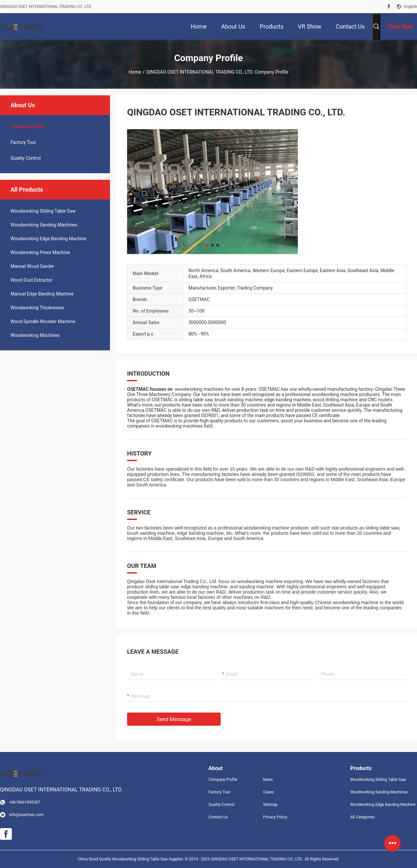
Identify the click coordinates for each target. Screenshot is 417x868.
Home (135, 72)
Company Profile (223, 780)
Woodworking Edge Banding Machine (48, 239)
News (268, 780)
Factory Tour (23, 142)
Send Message (174, 719)
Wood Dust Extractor (32, 280)
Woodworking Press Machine (40, 252)
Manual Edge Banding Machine (42, 294)
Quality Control (26, 158)
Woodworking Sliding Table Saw (43, 211)
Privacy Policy (275, 817)
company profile (28, 127)
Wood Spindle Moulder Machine (43, 321)
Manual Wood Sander (32, 266)
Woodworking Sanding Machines (44, 225)
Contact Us (218, 817)
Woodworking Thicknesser (37, 308)
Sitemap (270, 805)
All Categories (362, 817)
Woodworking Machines (35, 335)
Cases (268, 792)
